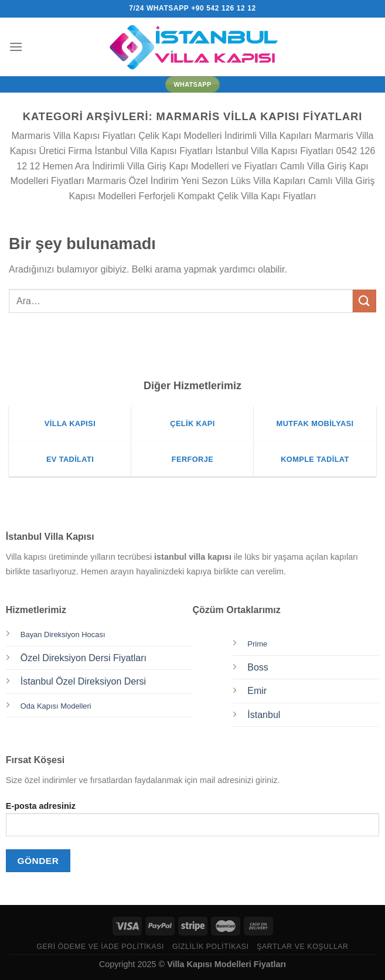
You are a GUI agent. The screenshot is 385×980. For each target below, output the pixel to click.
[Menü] (16, 47)
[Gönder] (364, 301)
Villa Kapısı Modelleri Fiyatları (226, 964)
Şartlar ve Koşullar (302, 947)
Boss (258, 667)
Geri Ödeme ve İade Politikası (100, 947)
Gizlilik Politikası (211, 947)
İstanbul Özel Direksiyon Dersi (83, 681)
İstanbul (264, 715)
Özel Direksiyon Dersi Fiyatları (84, 658)
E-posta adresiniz (192, 824)
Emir (257, 691)
